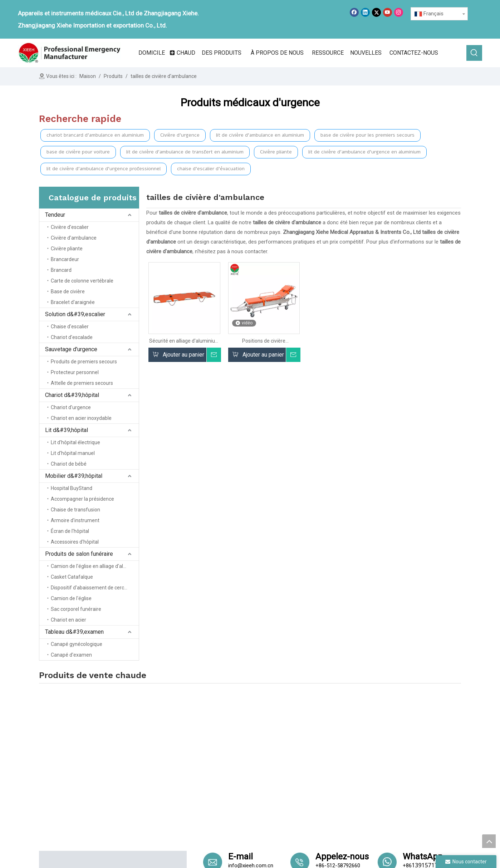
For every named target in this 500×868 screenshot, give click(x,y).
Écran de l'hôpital (70, 531)
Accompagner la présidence (82, 499)
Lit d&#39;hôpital (67, 430)
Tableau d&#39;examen (74, 632)
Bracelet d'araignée (73, 302)
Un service (224, 783)
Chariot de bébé (69, 464)
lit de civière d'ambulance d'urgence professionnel (104, 169)
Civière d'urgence (180, 135)
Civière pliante (276, 152)
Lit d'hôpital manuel (73, 453)
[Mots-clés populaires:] (474, 53)
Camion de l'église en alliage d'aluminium (95, 566)
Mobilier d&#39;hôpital (74, 476)
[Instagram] (399, 12)
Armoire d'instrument (75, 520)
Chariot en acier (68, 620)
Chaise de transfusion (75, 510)
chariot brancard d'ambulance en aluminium (95, 135)
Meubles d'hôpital (393, 738)
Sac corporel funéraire (76, 609)
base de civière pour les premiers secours (367, 135)
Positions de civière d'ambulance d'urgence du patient (264, 341)
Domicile (222, 743)
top (489, 841)
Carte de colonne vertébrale (82, 281)
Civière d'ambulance (74, 238)
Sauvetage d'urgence (71, 349)
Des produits (227, 763)
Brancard (61, 270)
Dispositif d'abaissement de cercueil (91, 588)
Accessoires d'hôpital (75, 542)
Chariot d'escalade (72, 337)
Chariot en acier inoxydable (81, 418)
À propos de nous (233, 753)
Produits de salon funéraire (79, 554)
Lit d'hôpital (305, 783)
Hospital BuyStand (72, 488)
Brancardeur (65, 259)
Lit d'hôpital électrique (75, 442)
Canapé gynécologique (77, 644)
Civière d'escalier (70, 227)
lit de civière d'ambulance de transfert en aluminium (185, 152)
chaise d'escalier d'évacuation (211, 169)
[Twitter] (376, 12)
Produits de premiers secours (84, 362)
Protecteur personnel (75, 372)
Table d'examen (390, 758)
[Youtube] (388, 12)
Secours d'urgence (313, 763)
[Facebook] (354, 12)
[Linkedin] (365, 12)
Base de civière (68, 291)
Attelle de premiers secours (82, 383)
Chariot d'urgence (71, 407)
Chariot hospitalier (313, 773)
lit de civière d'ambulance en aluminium (260, 135)
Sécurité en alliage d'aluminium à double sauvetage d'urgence (184, 341)
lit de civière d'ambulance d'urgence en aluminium (364, 152)
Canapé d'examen (71, 655)
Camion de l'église (71, 598)
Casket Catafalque (72, 577)
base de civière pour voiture (78, 152)
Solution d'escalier (313, 753)
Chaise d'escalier (70, 327)
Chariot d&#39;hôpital (72, 395)
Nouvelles (223, 773)
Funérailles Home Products (405, 748)
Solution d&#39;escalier (75, 314)
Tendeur (55, 215)
